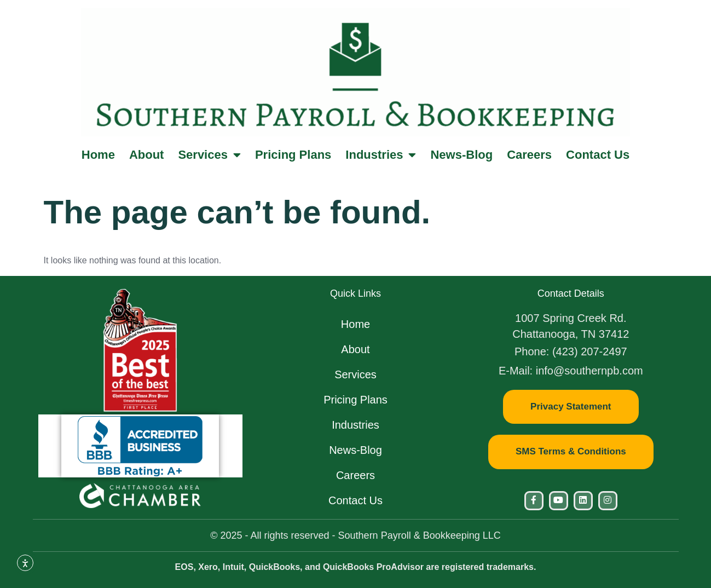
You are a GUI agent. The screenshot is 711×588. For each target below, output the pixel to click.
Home (98, 155)
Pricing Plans (293, 155)
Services (209, 155)
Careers (529, 155)
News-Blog (461, 155)
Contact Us (598, 155)
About (147, 155)
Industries (381, 155)
